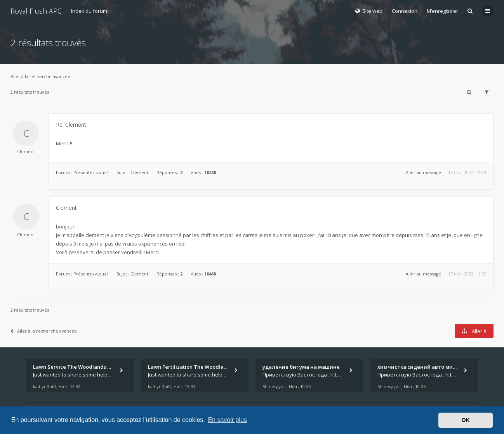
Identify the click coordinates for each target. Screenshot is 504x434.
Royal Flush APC (36, 11)
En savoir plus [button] (227, 420)
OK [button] (466, 420)
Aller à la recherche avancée (40, 76)
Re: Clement (71, 125)
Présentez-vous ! (91, 172)
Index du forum (89, 11)
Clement (26, 151)
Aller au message (423, 172)
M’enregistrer (442, 11)
